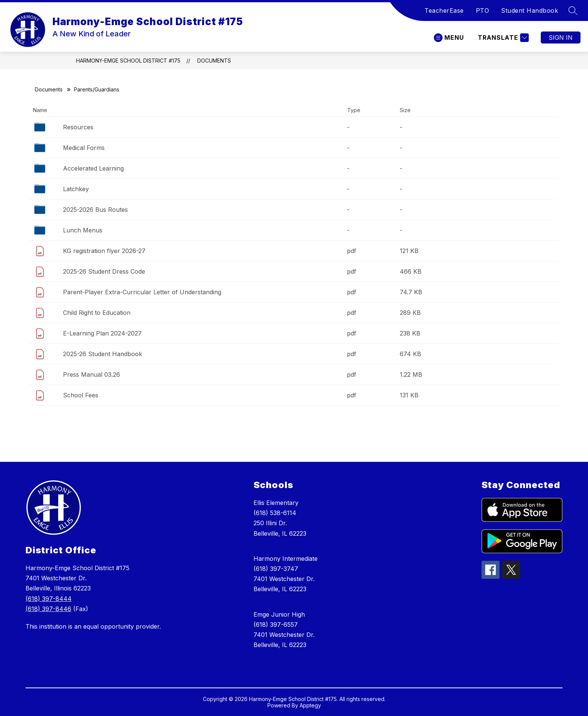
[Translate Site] (502, 38)
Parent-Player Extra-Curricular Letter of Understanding (142, 292)
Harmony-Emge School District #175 (128, 61)
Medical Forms (84, 148)
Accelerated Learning (93, 168)
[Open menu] (449, 38)
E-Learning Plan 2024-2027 (102, 333)
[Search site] (573, 10)
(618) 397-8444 (49, 599)
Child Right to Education (97, 313)
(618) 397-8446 (48, 609)
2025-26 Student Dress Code (104, 271)
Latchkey (76, 189)
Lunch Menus (83, 230)
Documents (214, 61)
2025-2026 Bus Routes (95, 210)
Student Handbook (529, 10)
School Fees (81, 395)
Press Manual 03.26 (91, 374)
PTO (483, 10)
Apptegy (310, 705)
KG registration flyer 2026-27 (104, 251)
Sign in (561, 37)
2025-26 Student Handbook (103, 354)
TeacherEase (444, 10)
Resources (78, 127)
